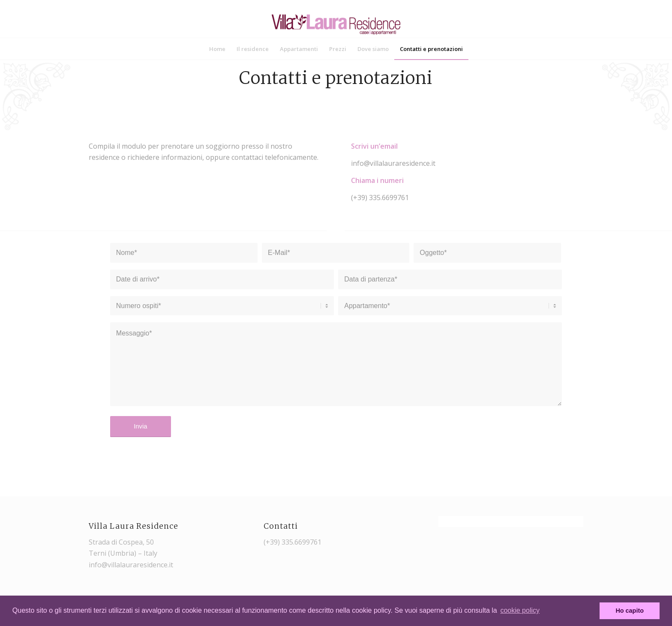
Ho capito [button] (630, 611)
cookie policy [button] (520, 610)
